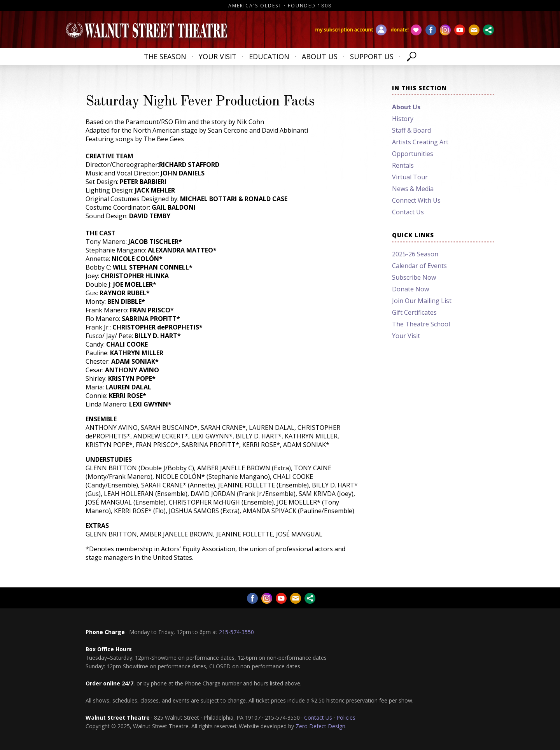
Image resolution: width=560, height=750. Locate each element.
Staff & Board (411, 130)
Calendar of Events (419, 266)
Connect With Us (416, 200)
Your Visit (218, 56)
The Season (165, 56)
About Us (320, 56)
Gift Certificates (414, 312)
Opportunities (413, 154)
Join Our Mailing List (422, 301)
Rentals (403, 165)
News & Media (413, 189)
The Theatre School (421, 324)
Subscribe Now (414, 277)
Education (269, 56)
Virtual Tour (410, 177)
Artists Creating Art (420, 142)
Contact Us (408, 212)
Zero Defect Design (320, 726)
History (403, 119)
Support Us (372, 56)
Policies (346, 718)
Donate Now (410, 289)
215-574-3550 (236, 632)
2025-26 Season (415, 254)
